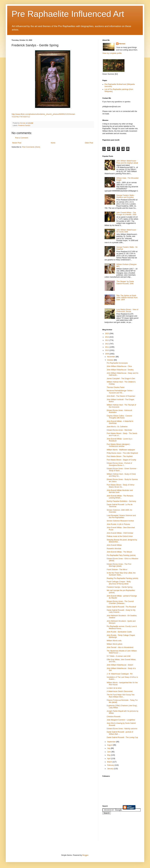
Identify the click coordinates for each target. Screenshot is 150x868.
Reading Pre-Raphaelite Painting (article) (122, 578)
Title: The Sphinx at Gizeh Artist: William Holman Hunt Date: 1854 (127, 298)
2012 (107, 344)
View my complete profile (112, 53)
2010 (107, 350)
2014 (107, 337)
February (111, 765)
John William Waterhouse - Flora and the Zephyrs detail (127, 162)
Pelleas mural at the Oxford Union (120, 536)
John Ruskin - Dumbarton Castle (119, 632)
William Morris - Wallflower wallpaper (121, 450)
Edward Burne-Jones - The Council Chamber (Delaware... (120, 602)
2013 (107, 340)
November (111, 357)
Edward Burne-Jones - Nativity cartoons (122, 729)
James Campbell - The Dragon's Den (121, 379)
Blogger (85, 855)
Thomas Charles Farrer (116, 387)
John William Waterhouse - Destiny (120, 370)
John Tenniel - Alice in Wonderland (120, 647)
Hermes (122, 44)
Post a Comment (22, 138)
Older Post (89, 143)
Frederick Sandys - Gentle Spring (119, 587)
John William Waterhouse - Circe (119, 366)
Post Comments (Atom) (31, 147)
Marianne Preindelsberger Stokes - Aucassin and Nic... (120, 392)
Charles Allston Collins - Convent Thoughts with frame (119, 417)
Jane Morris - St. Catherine (117, 427)
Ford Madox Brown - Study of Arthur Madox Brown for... (121, 486)
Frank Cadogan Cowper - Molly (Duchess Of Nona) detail (119, 583)
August (110, 745)
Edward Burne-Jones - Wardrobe (119, 430)
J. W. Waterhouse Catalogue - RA (120, 674)
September (112, 742)
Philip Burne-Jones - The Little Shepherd (122, 453)
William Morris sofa (114, 641)
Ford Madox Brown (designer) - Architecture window (119, 445)
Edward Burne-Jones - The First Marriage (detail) (119, 565)
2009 (107, 354)
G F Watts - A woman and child (119, 656)
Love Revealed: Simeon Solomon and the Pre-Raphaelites (121, 516)
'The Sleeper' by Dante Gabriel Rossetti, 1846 (125, 282)
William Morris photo (115, 644)
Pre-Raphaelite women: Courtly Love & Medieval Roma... (122, 627)
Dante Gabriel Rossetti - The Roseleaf (121, 607)
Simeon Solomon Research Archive (120, 521)
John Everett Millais (114, 545)
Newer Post (17, 143)
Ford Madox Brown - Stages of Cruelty (121, 460)
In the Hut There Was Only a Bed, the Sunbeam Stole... (121, 574)
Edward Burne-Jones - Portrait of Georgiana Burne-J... (119, 464)
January (110, 769)
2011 (107, 347)
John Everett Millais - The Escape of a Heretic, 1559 (126, 214)
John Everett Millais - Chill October (120, 533)
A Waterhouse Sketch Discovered (120, 691)
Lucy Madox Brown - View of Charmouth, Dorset (127, 311)
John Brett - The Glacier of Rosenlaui (121, 396)
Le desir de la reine (114, 688)
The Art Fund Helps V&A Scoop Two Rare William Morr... (121, 696)
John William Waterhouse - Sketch (120, 665)
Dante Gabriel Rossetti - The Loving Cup (122, 737)
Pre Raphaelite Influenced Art (68, 14)
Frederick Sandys (24, 125)
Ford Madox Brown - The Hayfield (120, 456)
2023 (107, 334)
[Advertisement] (115, 830)
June (109, 752)
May (109, 755)
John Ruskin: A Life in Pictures (118, 524)
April (109, 759)
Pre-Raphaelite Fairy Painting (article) (121, 555)
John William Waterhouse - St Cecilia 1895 (127, 231)
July (109, 748)
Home (53, 143)
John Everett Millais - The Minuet (119, 552)
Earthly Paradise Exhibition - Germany (121, 501)
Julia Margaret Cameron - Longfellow (121, 720)
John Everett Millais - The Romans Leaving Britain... (120, 497)
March (110, 762)
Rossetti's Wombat (114, 549)
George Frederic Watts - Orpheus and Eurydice (126, 196)
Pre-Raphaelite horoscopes (117, 363)
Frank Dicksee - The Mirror (117, 570)
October (110, 360)
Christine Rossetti (114, 717)
